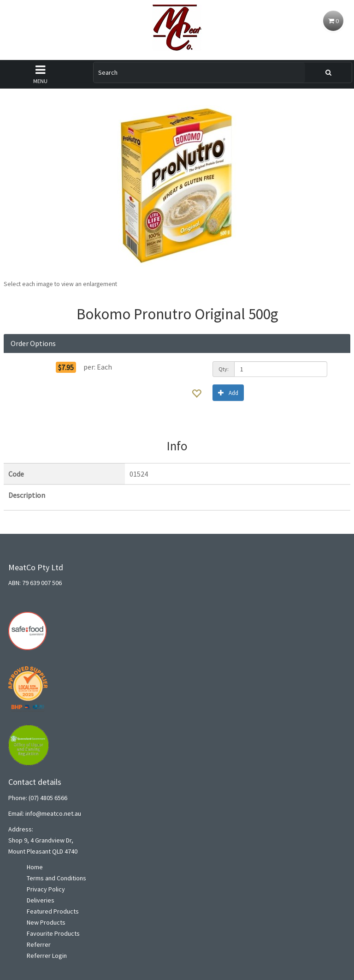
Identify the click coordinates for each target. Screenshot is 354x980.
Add (228, 392)
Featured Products (53, 911)
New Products (46, 922)
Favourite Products (53, 933)
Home (35, 867)
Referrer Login (47, 956)
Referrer (39, 944)
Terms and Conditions (56, 878)
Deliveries (41, 900)
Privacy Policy (46, 889)
